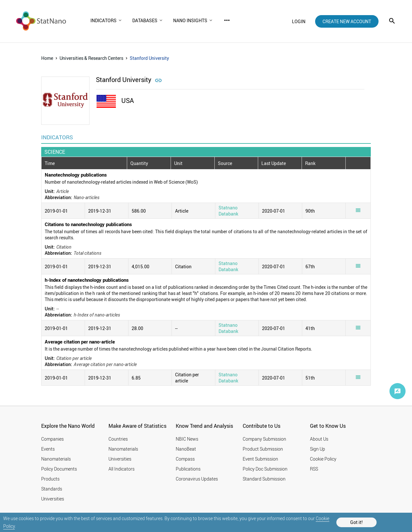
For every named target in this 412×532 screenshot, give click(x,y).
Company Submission (264, 439)
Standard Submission (264, 479)
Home (47, 58)
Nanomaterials (56, 459)
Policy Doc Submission (265, 469)
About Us (319, 439)
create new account (347, 21)
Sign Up (318, 449)
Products (50, 479)
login (299, 21)
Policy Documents (59, 469)
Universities (53, 499)
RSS (314, 469)
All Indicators (122, 469)
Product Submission (263, 449)
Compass (185, 459)
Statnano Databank (228, 211)
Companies (52, 439)
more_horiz (227, 20)
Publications (188, 469)
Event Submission (260, 459)
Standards (52, 489)
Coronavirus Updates (197, 479)
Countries (118, 439)
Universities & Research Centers (91, 58)
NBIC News (187, 439)
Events (48, 449)
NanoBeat (186, 449)
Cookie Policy (323, 459)
